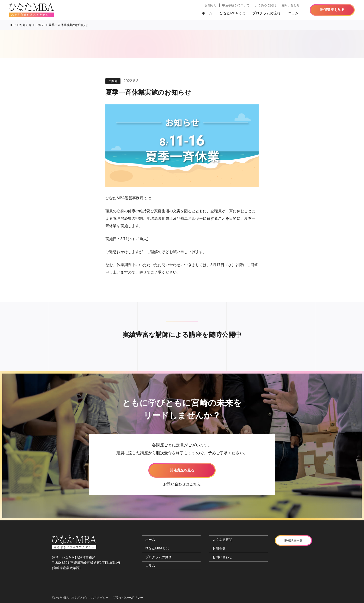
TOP (12, 25)
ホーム (207, 13)
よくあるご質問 (265, 5)
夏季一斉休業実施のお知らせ (68, 25)
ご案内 (40, 25)
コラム (293, 13)
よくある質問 (222, 540)
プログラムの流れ (266, 13)
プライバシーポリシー (128, 598)
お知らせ (211, 5)
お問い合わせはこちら (182, 484)
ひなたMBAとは (232, 13)
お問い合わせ (291, 5)
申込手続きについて (236, 5)
